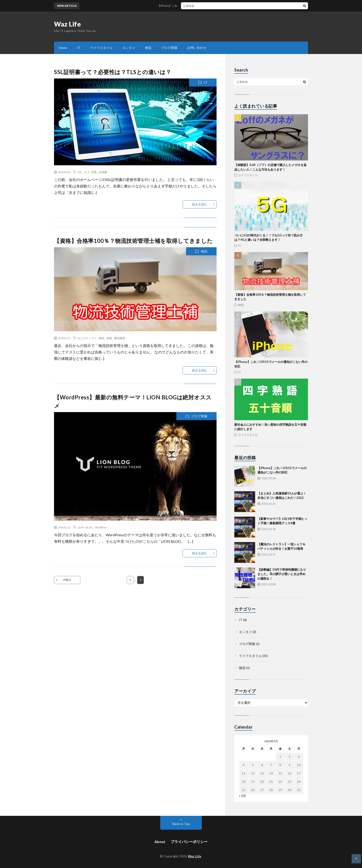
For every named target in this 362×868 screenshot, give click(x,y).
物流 (148, 48)
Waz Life (67, 24)
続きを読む (200, 204)
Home (63, 48)
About (160, 842)
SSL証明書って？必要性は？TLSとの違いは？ (113, 72)
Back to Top (181, 824)
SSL (80, 172)
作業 (94, 172)
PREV (67, 580)
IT (79, 48)
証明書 (103, 172)
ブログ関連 (169, 48)
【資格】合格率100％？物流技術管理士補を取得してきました (133, 241)
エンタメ (129, 48)
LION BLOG (85, 527)
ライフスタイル (101, 48)
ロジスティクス (87, 338)
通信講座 (120, 338)
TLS (87, 172)
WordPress (101, 527)
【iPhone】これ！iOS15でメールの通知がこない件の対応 (198, 6)
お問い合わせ (197, 48)
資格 (109, 338)
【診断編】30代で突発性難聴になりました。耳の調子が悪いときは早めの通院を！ (282, 574)
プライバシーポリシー (189, 842)
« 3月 (243, 796)
